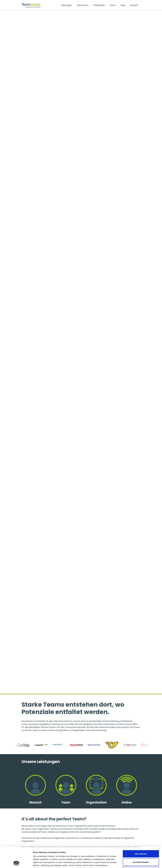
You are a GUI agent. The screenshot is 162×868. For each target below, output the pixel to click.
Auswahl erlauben (141, 843)
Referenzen (83, 5)
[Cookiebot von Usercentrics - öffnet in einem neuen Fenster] (16, 863)
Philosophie (99, 5)
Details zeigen (135, 863)
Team (113, 5)
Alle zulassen (141, 835)
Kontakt (134, 5)
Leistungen (66, 5)
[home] (40, 5)
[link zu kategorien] (35, 794)
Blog (123, 5)
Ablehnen (141, 851)
